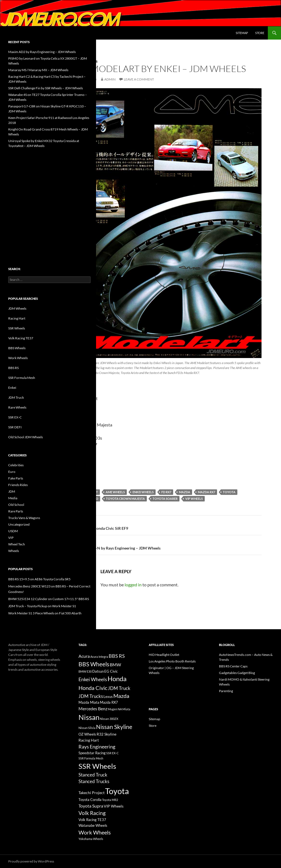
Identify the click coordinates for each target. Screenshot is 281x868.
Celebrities (16, 465)
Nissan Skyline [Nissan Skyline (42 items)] (114, 727)
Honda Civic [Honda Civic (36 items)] (93, 688)
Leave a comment (139, 79)
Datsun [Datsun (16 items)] (98, 671)
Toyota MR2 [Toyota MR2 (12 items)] (110, 800)
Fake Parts (16, 478)
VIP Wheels (194, 499)
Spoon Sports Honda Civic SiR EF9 (165, 525)
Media (13, 498)
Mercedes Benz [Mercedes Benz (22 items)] (93, 708)
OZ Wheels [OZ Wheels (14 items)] (87, 734)
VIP (11, 538)
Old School (16, 505)
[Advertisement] (49, 196)
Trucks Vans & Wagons (24, 518)
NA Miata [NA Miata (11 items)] (124, 709)
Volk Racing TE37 (21, 338)
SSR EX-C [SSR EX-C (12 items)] (113, 753)
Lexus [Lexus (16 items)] (108, 697)
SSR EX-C (15, 417)
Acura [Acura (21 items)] (84, 656)
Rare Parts (16, 511)
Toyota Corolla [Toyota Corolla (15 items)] (90, 800)
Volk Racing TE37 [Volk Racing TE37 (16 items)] (92, 820)
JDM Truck (16, 397)
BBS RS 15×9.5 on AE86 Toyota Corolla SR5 (39, 579)
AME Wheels (115, 492)
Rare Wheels (17, 407)
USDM (13, 531)
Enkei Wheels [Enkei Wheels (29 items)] (93, 679)
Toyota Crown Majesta (125, 499)
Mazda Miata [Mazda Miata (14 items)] (89, 702)
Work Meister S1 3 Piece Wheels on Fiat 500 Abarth (45, 613)
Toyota (229, 492)
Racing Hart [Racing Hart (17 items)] (89, 740)
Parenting (226, 691)
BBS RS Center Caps (233, 666)
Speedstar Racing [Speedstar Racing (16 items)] (92, 753)
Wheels (14, 551)
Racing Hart (17, 318)
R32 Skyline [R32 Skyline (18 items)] (106, 734)
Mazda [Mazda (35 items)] (121, 696)
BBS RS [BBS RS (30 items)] (117, 656)
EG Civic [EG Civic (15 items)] (111, 671)
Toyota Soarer (165, 499)
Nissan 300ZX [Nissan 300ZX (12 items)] (109, 719)
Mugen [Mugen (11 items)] (113, 709)
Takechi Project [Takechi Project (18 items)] (92, 793)
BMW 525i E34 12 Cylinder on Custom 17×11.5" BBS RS (49, 599)
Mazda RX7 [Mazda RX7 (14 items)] (109, 702)
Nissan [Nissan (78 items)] (89, 717)
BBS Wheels (17, 348)
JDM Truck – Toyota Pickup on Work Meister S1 (42, 606)
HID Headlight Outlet (164, 655)
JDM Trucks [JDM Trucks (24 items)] (91, 696)
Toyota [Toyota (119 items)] (117, 791)
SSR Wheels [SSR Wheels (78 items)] (97, 766)
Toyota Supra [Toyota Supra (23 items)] (91, 806)
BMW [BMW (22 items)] (115, 665)
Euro (12, 472)
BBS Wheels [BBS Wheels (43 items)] (94, 664)
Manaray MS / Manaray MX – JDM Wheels (38, 70)
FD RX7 (166, 492)
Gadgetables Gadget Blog (237, 673)
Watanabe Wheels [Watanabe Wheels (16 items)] (93, 825)
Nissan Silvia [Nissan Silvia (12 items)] (87, 728)
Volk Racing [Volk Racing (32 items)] (92, 813)
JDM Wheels (17, 308)
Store (260, 33)
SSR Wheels (17, 328)
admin (110, 79)
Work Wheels (18, 358)
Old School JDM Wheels (26, 437)
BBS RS (13, 368)
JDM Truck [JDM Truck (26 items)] (119, 688)
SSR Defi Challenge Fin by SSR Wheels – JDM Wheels (46, 88)
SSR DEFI (15, 427)
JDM (12, 491)
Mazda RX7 (206, 492)
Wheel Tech (17, 544)
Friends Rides (18, 485)
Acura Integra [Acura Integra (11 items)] (99, 657)
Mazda (185, 492)
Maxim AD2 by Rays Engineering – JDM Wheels (42, 52)
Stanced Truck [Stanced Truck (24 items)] (93, 775)
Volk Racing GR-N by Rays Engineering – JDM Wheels (165, 544)
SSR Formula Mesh (22, 378)
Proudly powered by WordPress (31, 861)
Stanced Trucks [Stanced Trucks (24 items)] (94, 781)
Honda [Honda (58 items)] (117, 679)
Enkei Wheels (143, 492)
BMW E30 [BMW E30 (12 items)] (85, 671)
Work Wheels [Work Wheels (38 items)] (95, 832)
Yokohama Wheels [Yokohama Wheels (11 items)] (91, 839)
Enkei (12, 388)
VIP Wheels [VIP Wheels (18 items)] (114, 806)
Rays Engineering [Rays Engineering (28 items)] (97, 747)
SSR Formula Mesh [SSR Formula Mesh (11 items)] (91, 758)
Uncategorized (19, 524)
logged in (133, 585)
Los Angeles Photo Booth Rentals (172, 661)
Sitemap (242, 33)
